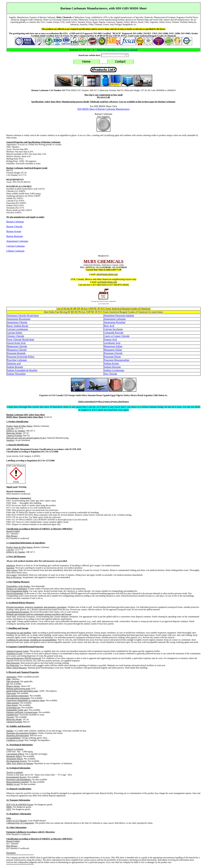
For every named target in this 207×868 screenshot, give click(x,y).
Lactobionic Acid (112, 343)
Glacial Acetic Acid (16, 343)
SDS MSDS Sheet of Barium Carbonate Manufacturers (104, 109)
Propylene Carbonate (17, 360)
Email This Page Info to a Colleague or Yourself (117, 50)
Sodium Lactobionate (114, 370)
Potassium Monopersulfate (117, 360)
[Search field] (115, 55)
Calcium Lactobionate (17, 329)
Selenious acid (14, 363)
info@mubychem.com (107, 274)
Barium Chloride (14, 227)
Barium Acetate (14, 231)
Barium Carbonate (15, 222)
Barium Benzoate (15, 236)
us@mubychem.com (107, 282)
